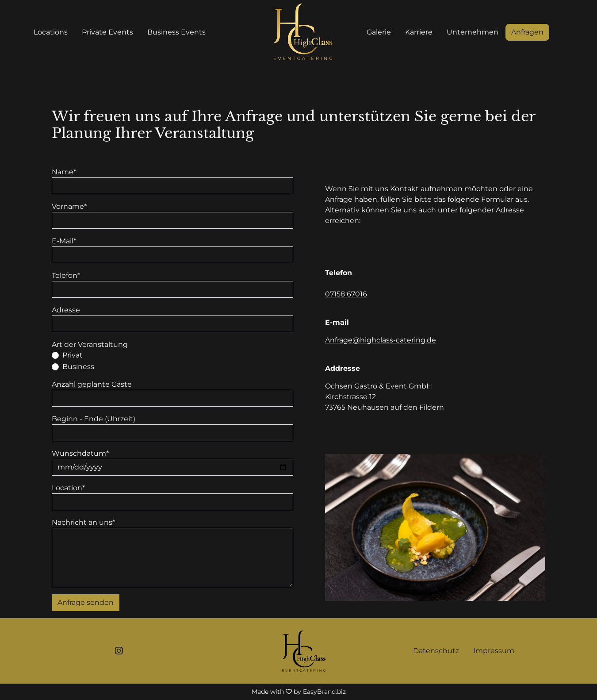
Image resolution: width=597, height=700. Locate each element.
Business (78, 367)
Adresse (66, 310)
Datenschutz (436, 651)
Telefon (66, 275)
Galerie (379, 32)
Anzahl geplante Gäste (92, 384)
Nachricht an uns (83, 522)
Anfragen (527, 32)
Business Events (176, 32)
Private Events (107, 32)
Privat (73, 355)
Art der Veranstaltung (90, 344)
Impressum (494, 651)
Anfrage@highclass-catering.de (381, 340)
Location (68, 488)
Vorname (69, 206)
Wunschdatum (80, 453)
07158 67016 (346, 294)
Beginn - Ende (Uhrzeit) (94, 419)
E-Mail (64, 241)
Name (64, 172)
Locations (51, 32)
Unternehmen (473, 32)
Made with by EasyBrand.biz (299, 692)
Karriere (419, 32)
